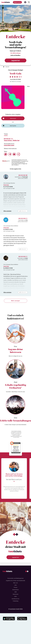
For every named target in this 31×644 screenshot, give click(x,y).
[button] (25, 2)
